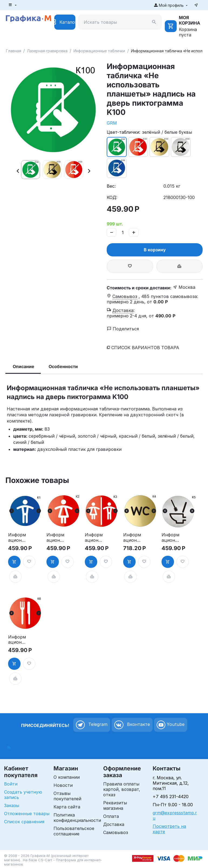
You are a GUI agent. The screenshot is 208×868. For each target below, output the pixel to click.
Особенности (63, 366)
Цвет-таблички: (123, 132)
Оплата (111, 816)
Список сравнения (24, 822)
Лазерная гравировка (47, 51)
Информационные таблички (99, 51)
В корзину (155, 250)
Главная (14, 51)
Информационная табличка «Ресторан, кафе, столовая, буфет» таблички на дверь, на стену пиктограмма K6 (18, 640)
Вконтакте (132, 725)
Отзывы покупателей (67, 796)
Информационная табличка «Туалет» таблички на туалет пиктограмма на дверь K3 (94, 537)
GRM (112, 123)
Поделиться (123, 329)
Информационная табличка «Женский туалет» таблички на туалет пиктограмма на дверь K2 (56, 537)
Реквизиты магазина (115, 805)
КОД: (112, 197)
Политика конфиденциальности (77, 818)
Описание (24, 366)
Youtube (171, 725)
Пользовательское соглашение (74, 831)
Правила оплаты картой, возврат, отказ (122, 789)
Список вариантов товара (145, 348)
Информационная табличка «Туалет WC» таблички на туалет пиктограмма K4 (132, 537)
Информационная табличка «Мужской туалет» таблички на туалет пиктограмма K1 (17, 537)
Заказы (12, 805)
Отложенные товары (27, 814)
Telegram (92, 725)
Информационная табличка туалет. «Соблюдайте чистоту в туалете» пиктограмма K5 (171, 537)
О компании (67, 777)
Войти (11, 784)
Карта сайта (67, 807)
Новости (63, 785)
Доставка (114, 824)
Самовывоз (116, 832)
